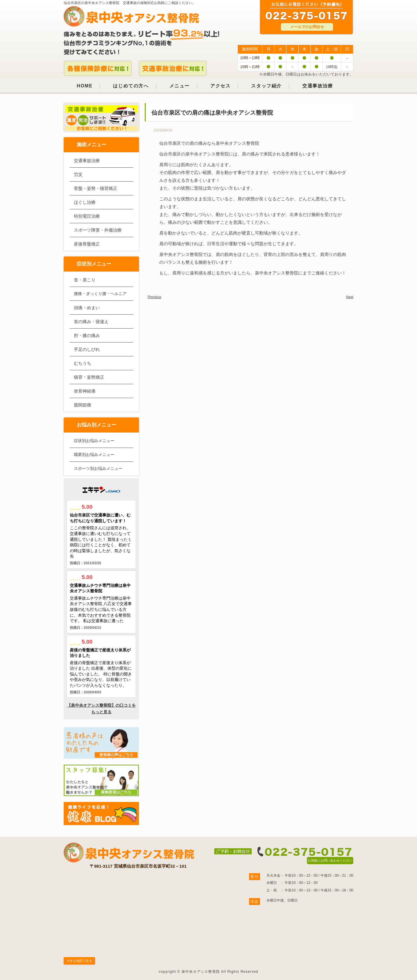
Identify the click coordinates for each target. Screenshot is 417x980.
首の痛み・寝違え (91, 322)
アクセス (220, 86)
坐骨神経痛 (85, 391)
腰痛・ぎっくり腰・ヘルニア (100, 294)
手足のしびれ (87, 349)
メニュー (180, 86)
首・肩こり (85, 280)
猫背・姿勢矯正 (89, 377)
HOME (85, 86)
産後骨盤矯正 (87, 244)
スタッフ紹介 (266, 86)
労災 (78, 174)
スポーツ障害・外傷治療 (98, 230)
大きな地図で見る (79, 961)
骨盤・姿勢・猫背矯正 (96, 188)
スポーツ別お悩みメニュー (98, 468)
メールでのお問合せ (307, 27)
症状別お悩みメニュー (94, 441)
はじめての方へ (131, 86)
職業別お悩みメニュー (94, 455)
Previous (154, 297)
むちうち (83, 363)
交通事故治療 (318, 86)
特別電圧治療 (87, 216)
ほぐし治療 (85, 202)
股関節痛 (83, 405)
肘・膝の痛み (87, 335)
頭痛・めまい (87, 308)
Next (350, 297)
